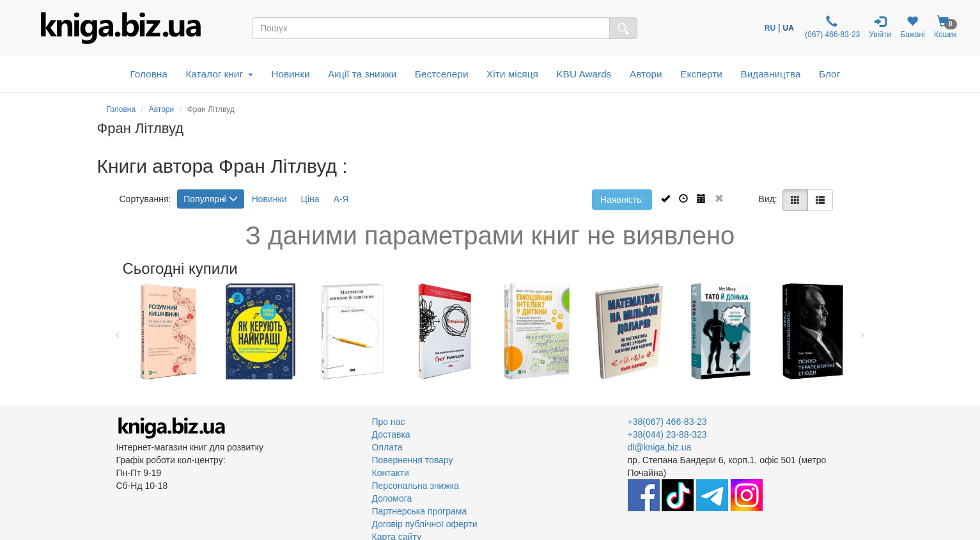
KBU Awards (584, 74)
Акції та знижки (362, 74)
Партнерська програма (420, 511)
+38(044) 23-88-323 (667, 434)
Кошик (945, 27)
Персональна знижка (416, 486)
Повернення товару (413, 460)
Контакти (391, 473)
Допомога (392, 498)
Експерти (701, 74)
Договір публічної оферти (425, 524)
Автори (646, 74)
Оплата (387, 447)
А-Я (341, 199)
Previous (118, 331)
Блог (829, 74)
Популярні (210, 199)
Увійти (880, 27)
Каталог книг (219, 74)
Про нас (389, 422)
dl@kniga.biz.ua (660, 447)
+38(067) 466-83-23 (667, 422)
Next (863, 331)
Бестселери (442, 74)
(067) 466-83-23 (831, 27)
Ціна (310, 199)
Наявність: (622, 200)
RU (770, 28)
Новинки (290, 74)
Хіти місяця (512, 74)
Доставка (391, 434)
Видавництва (770, 74)
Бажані (913, 27)
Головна (148, 74)
